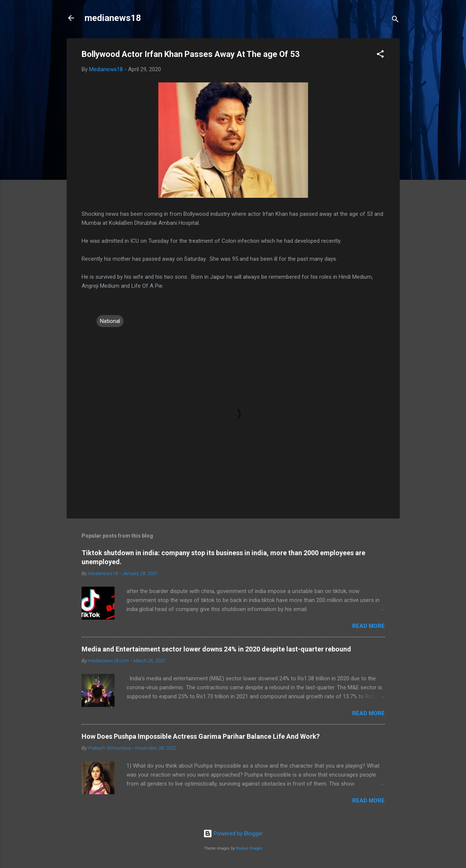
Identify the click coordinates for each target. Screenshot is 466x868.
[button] (380, 55)
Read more (368, 626)
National (110, 321)
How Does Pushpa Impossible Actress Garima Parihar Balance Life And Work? (201, 736)
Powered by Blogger (233, 834)
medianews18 (113, 18)
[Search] (395, 20)
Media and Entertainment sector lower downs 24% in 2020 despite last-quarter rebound (216, 649)
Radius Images (249, 848)
